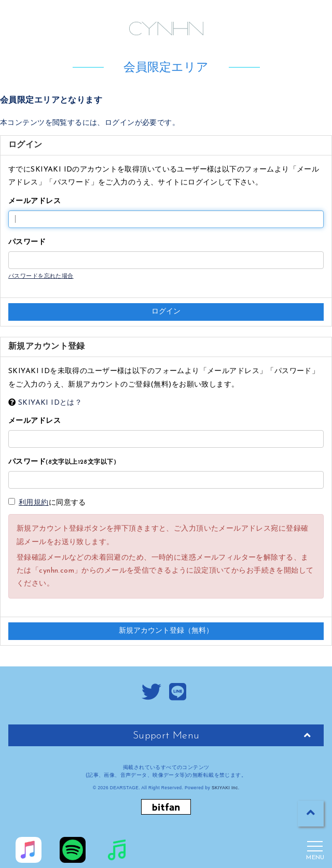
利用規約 (34, 503)
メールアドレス (34, 201)
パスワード (27, 242)
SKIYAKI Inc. (226, 788)
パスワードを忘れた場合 (41, 276)
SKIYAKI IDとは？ (50, 403)
